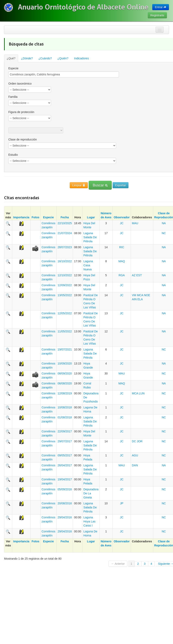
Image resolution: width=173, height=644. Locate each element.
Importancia (21, 217)
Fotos (35, 217)
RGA (122, 275)
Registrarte (157, 15)
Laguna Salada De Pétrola (90, 237)
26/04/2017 (65, 465)
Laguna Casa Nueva (88, 265)
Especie (48, 217)
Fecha (65, 217)
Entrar (161, 7)
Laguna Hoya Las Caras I (89, 521)
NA (164, 223)
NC (164, 233)
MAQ (122, 261)
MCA (140, 295)
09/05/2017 (65, 455)
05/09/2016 (65, 489)
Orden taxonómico (20, 84)
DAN (135, 465)
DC (134, 441)
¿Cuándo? (45, 58)
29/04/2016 (65, 517)
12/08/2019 (65, 393)
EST (139, 275)
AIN (134, 299)
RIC (122, 247)
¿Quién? (63, 58)
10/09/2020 (65, 363)
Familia (13, 97)
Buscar (100, 185)
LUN (142, 393)
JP (122, 503)
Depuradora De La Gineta (91, 493)
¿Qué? (11, 58)
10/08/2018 (65, 407)
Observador (122, 217)
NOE (147, 295)
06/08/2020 (65, 383)
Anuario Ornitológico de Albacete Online (83, 7)
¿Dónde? (27, 58)
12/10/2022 (65, 275)
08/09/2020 (65, 373)
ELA (140, 299)
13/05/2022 (65, 295)
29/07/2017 (65, 441)
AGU (135, 455)
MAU (135, 223)
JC (122, 223)
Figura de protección (21, 112)
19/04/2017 (65, 479)
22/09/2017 (65, 431)
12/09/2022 (65, 285)
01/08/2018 (65, 417)
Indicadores (82, 58)
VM (134, 295)
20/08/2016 (65, 503)
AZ (134, 275)
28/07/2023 (65, 247)
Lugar (91, 217)
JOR (140, 441)
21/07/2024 (65, 233)
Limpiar (79, 185)
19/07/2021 (65, 349)
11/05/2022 (65, 331)
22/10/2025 (65, 223)
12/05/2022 (65, 313)
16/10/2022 (65, 261)
